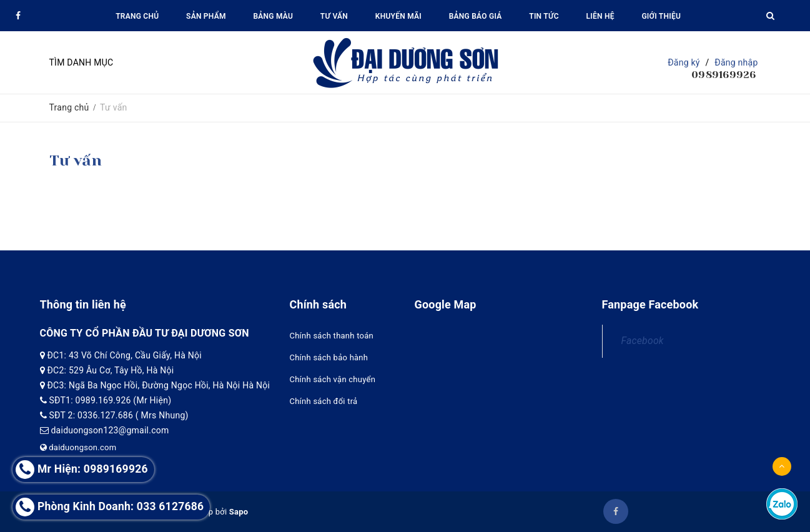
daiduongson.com (78, 447)
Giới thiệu (661, 16)
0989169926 (724, 75)
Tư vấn (334, 16)
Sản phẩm (206, 16)
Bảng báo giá (476, 16)
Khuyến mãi (398, 16)
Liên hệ (600, 16)
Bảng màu (273, 16)
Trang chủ (137, 16)
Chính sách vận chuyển (333, 379)
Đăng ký (684, 62)
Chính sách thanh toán (332, 336)
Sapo (239, 512)
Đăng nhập (736, 62)
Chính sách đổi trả (324, 401)
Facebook (643, 341)
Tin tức (544, 16)
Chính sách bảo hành (329, 357)
